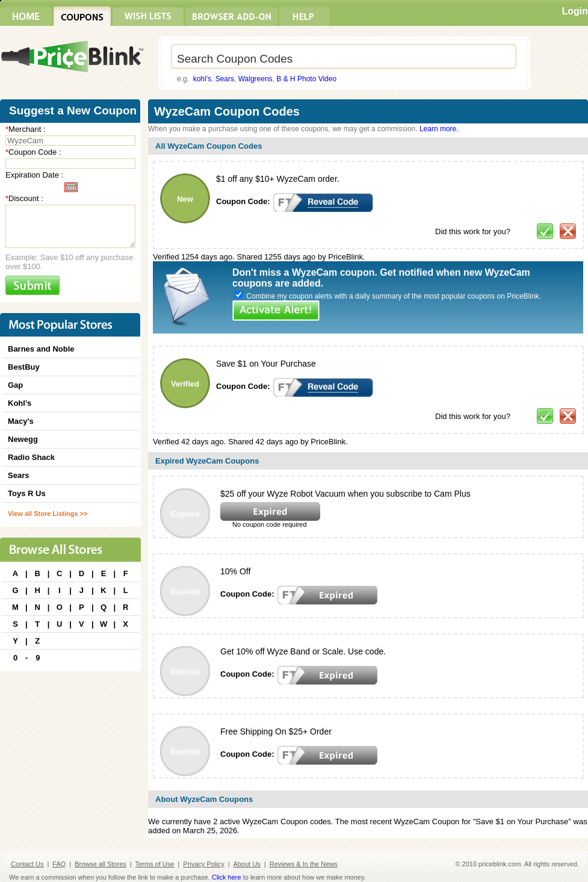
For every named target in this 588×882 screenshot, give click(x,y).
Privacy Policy (203, 864)
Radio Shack (31, 457)
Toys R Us (27, 493)
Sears (225, 79)
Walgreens (255, 79)
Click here (227, 877)
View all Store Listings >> (48, 514)
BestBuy (24, 367)
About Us (247, 864)
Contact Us (27, 864)
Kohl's (20, 403)
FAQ (59, 864)
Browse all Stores (101, 864)
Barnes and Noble (41, 349)
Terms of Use (155, 864)
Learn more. (439, 129)
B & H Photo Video (306, 79)
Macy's (21, 421)
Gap (15, 385)
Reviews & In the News (304, 864)
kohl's (202, 79)
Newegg (23, 439)
